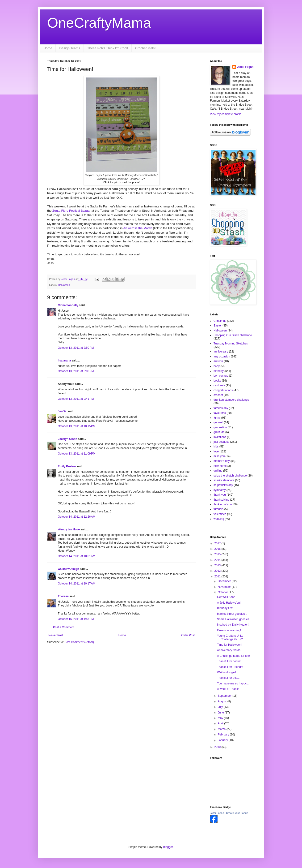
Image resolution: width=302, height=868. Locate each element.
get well (218, 422)
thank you (220, 495)
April (221, 723)
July (221, 707)
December (225, 581)
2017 (218, 543)
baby (217, 366)
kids (216, 447)
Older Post (188, 635)
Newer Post (56, 635)
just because (221, 442)
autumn (218, 361)
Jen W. (62, 411)
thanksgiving (221, 500)
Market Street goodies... (232, 614)
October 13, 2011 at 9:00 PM (76, 371)
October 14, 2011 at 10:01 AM (76, 556)
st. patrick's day (223, 485)
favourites (220, 413)
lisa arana (64, 361)
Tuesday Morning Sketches (231, 344)
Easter (218, 326)
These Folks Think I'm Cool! (108, 48)
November (225, 587)
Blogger (168, 847)
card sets (219, 385)
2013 (218, 565)
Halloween (64, 285)
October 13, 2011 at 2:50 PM (76, 348)
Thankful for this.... (229, 678)
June (221, 713)
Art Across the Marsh (138, 228)
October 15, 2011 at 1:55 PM (76, 619)
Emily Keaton (67, 466)
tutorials (218, 509)
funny (217, 418)
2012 (218, 571)
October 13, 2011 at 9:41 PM (76, 399)
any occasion (222, 357)
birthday (219, 371)
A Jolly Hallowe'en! (229, 603)
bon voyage (221, 376)
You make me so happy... (233, 683)
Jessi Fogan (245, 67)
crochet (218, 395)
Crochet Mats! (145, 48)
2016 (218, 549)
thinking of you (223, 504)
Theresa (63, 596)
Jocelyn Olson (67, 439)
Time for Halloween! (230, 645)
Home (48, 48)
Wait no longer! (226, 672)
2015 (218, 554)
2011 (218, 576)
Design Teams (70, 48)
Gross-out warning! (229, 630)
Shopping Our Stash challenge (233, 335)
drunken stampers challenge (231, 400)
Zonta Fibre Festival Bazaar (71, 211)
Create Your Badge (237, 813)
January (223, 740)
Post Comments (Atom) (79, 642)
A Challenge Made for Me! (233, 656)
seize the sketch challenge (230, 476)
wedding (219, 519)
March (222, 729)
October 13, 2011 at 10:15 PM (77, 426)
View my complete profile (226, 114)
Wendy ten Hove (69, 529)
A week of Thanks (228, 689)
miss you (219, 456)
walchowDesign (68, 569)
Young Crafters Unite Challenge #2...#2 (230, 637)
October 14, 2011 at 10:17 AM (76, 584)
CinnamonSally (68, 305)
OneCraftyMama (99, 23)
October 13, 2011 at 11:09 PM (77, 454)
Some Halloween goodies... (234, 619)
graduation (220, 427)
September (225, 696)
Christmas (220, 321)
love (216, 451)
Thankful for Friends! (230, 667)
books (217, 381)
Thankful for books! (229, 661)
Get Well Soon (226, 597)
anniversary (221, 352)
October (223, 592)
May (221, 718)
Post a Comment (64, 627)
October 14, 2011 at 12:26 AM (76, 517)
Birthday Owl (225, 608)
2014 (218, 560)
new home (220, 466)
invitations (220, 437)
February (224, 735)
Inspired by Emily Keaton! (233, 625)
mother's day (222, 461)
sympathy (220, 490)
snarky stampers (224, 480)
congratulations (223, 390)
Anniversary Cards (229, 650)
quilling (218, 471)
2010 (218, 747)
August (223, 701)
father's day (221, 408)
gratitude (219, 432)
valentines (220, 514)
